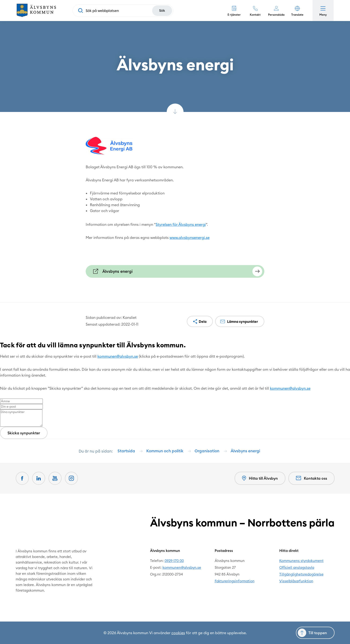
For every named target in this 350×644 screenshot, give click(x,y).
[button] (297, 11)
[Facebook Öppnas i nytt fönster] (22, 478)
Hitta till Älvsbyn (260, 478)
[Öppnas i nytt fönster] (71, 478)
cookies (178, 633)
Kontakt (255, 15)
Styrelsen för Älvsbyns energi (181, 224)
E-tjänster (234, 15)
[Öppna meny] (323, 11)
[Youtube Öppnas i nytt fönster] (55, 478)
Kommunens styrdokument (301, 561)
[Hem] (36, 11)
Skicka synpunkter (24, 433)
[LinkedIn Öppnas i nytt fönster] (39, 478)
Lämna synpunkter (243, 322)
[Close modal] (1, 353)
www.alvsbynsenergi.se (190, 237)
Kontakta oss (311, 478)
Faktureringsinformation (235, 581)
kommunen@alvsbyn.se (118, 356)
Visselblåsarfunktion (296, 581)
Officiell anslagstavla (297, 567)
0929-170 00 (174, 561)
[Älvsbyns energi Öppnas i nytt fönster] (175, 271)
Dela (203, 322)
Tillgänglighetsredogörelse (301, 574)
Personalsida (276, 15)
